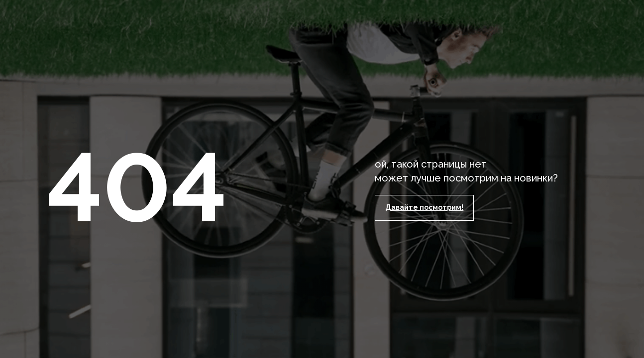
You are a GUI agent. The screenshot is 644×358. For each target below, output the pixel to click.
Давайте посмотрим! (424, 207)
